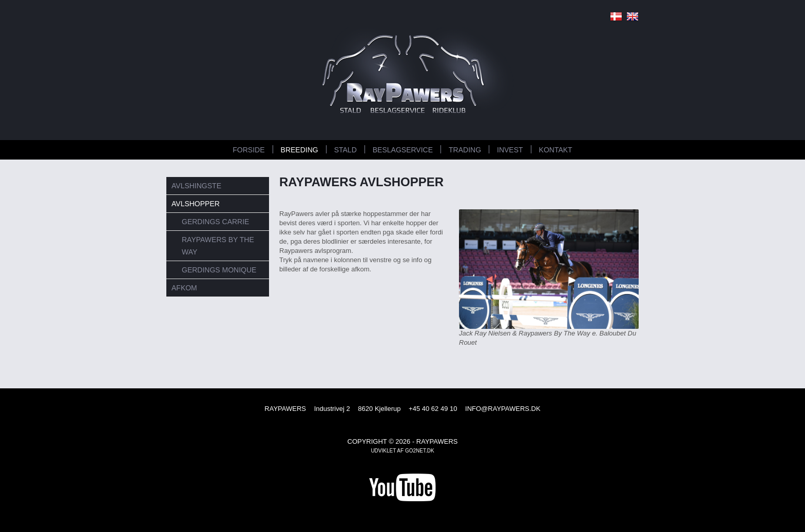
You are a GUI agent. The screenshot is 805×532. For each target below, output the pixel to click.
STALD (346, 150)
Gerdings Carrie (215, 222)
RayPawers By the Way (218, 246)
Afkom (184, 288)
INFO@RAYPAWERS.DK (503, 409)
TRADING (465, 150)
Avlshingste (196, 186)
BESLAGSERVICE (403, 150)
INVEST (510, 150)
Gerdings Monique (219, 270)
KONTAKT (556, 150)
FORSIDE (248, 150)
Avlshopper (196, 204)
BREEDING (300, 150)
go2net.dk (420, 451)
